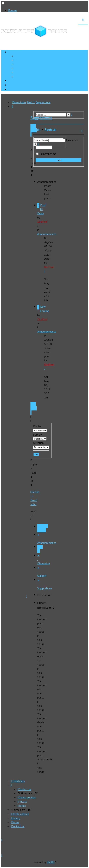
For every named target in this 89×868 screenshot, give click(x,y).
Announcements (47, 234)
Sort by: (40, 436)
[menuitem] (27, 60)
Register (51, 129)
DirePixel (42, 222)
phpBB (51, 862)
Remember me (48, 154)
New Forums (45, 309)
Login (37, 129)
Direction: (41, 445)
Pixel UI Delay (41, 209)
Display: (40, 428)
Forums (13, 10)
